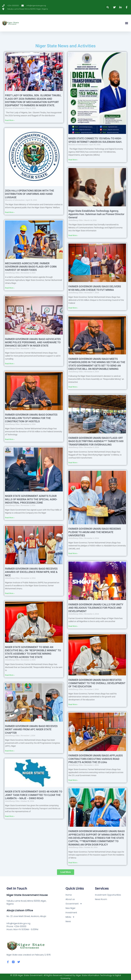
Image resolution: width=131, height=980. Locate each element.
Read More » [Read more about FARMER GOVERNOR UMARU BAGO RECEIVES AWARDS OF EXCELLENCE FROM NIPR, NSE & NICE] (10, 593)
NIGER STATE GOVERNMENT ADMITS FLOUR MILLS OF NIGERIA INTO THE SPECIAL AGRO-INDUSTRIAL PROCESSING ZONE (31, 499)
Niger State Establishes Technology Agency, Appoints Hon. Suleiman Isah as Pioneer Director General (96, 214)
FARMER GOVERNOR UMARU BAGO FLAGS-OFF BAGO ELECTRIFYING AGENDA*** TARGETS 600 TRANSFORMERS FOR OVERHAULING (96, 441)
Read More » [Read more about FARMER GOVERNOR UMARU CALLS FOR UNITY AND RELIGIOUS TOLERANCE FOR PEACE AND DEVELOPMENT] (73, 626)
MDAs (70, 917)
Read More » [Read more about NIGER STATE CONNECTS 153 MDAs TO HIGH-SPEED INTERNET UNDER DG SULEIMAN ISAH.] (73, 160)
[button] (108, 7)
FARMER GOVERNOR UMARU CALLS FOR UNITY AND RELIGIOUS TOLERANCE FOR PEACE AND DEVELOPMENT (96, 608)
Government (74, 904)
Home (69, 895)
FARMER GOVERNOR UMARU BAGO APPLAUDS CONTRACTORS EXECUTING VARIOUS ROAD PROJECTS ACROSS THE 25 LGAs (96, 759)
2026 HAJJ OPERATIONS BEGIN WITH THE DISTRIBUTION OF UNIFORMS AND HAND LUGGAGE (29, 194)
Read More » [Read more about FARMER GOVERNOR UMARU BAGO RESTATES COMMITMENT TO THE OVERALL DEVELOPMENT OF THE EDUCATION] (73, 704)
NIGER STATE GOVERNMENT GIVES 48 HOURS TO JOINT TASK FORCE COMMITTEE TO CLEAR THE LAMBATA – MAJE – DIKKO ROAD (34, 795)
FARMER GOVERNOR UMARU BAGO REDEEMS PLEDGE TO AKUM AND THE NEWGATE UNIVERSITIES (95, 532)
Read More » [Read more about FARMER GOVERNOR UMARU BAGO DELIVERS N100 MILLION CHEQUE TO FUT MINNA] (73, 308)
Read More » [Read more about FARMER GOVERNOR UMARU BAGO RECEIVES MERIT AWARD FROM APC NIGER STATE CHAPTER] (10, 751)
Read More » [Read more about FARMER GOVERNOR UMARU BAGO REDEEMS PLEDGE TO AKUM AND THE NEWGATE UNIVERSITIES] (73, 553)
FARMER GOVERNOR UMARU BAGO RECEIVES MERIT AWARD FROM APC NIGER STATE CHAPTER (31, 729)
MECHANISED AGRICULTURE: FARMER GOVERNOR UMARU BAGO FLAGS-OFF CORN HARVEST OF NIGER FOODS (31, 267)
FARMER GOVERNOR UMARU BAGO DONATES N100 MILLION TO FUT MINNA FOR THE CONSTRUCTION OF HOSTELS (31, 418)
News (68, 921)
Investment (71, 913)
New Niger (70, 908)
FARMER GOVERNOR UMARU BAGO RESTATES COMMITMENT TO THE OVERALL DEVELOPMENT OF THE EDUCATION (97, 683)
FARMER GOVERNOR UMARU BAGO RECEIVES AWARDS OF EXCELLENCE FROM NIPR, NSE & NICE (31, 572)
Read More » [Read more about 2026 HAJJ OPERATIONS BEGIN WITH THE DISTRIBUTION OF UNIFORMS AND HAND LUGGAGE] (10, 212)
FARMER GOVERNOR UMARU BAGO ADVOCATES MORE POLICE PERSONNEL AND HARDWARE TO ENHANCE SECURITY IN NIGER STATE (33, 342)
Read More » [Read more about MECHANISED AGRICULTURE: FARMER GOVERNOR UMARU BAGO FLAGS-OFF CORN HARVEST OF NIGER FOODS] (10, 288)
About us (70, 899)
